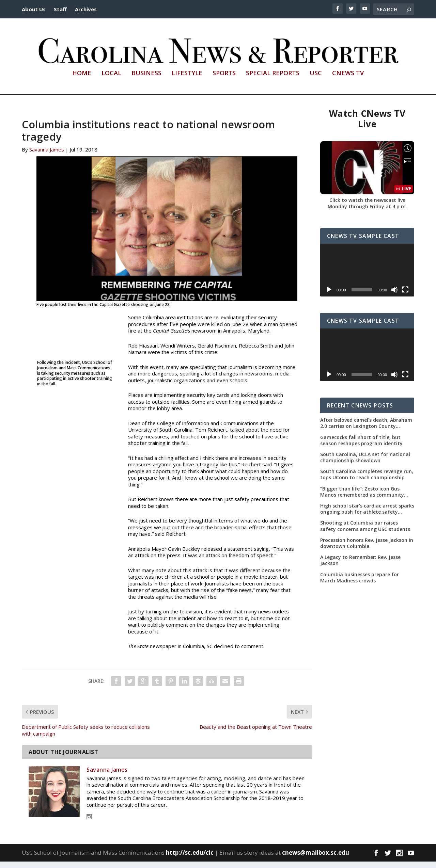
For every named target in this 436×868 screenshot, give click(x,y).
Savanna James (47, 156)
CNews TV (348, 80)
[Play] (329, 296)
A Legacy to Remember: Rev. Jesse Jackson (360, 567)
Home (82, 80)
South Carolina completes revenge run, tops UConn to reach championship (367, 481)
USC (316, 80)
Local (111, 80)
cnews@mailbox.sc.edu (316, 859)
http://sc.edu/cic (190, 859)
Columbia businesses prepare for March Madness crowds (360, 584)
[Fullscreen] (405, 296)
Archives (86, 9)
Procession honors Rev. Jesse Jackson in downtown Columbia (367, 550)
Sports (224, 80)
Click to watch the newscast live (367, 206)
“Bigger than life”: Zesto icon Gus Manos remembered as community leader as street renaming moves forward (362, 498)
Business (146, 80)
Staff (60, 9)
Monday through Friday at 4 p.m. (367, 213)
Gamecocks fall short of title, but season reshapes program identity (361, 447)
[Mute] (394, 296)
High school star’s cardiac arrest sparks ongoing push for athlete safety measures (367, 515)
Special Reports (273, 80)
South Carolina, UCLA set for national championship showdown (365, 464)
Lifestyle (187, 80)
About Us (34, 9)
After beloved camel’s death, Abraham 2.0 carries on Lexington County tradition (366, 430)
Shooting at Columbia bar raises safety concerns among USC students (365, 532)
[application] (367, 277)
